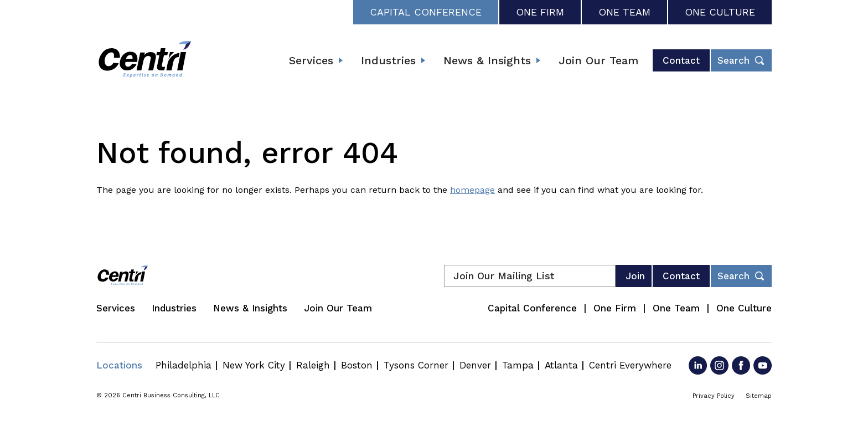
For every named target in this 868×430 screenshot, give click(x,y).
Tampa (518, 365)
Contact (681, 60)
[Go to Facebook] (741, 365)
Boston (357, 365)
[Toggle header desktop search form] (741, 60)
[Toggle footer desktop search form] (741, 276)
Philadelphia (184, 365)
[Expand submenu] (340, 60)
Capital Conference (426, 12)
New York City (254, 365)
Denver (475, 365)
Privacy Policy (714, 396)
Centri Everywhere (630, 365)
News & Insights (487, 60)
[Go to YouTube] (763, 365)
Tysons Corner (416, 365)
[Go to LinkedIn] (698, 365)
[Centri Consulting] (145, 60)
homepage (472, 190)
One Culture (720, 12)
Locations (119, 365)
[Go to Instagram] (719, 365)
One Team (624, 12)
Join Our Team (598, 60)
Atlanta (561, 365)
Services (311, 60)
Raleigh (313, 365)
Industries (388, 60)
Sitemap (759, 396)
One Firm (540, 12)
